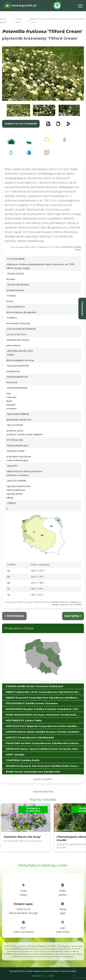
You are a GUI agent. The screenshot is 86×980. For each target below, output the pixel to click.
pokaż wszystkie (43, 779)
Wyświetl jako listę (43, 791)
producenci (82, 309)
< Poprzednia (14, 616)
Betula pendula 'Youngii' (23, 913)
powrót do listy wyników (21, 124)
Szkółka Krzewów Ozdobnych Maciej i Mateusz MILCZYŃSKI (66, 603)
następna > (73, 616)
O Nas (51, 976)
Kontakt (37, 976)
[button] (18, 110)
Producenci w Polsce (19, 628)
